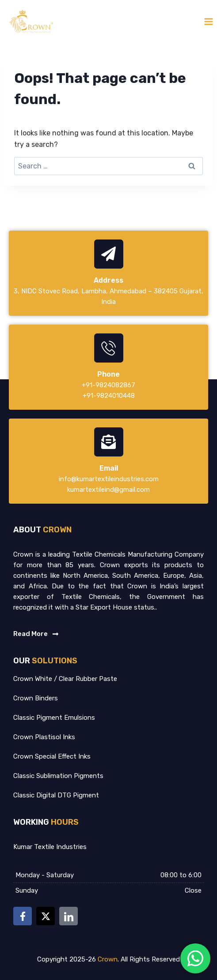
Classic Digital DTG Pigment (56, 795)
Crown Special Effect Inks (52, 756)
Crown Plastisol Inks (44, 737)
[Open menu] (208, 21)
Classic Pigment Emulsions (54, 718)
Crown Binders (36, 698)
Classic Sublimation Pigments (58, 776)
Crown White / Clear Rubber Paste (65, 679)
